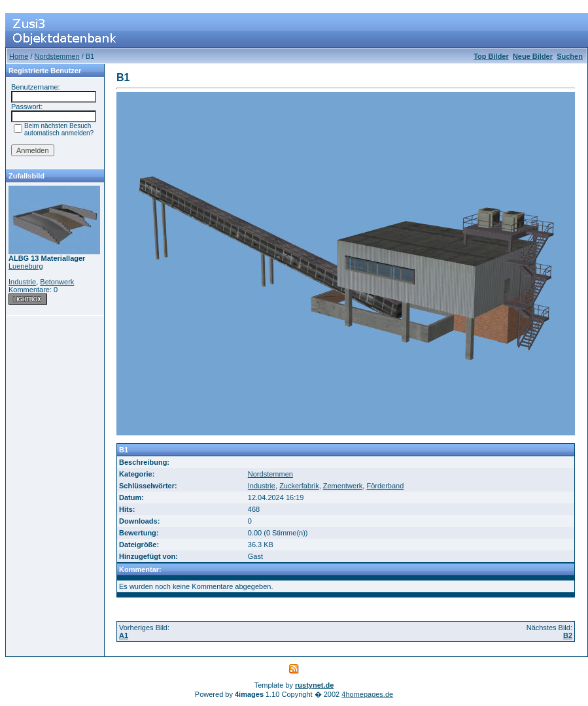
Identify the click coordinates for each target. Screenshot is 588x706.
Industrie (22, 282)
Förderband (385, 486)
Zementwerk (343, 486)
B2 (568, 635)
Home (19, 56)
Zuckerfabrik (299, 486)
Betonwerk (57, 282)
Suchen (570, 56)
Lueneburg (26, 266)
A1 (124, 635)
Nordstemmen (57, 56)
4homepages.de (367, 694)
